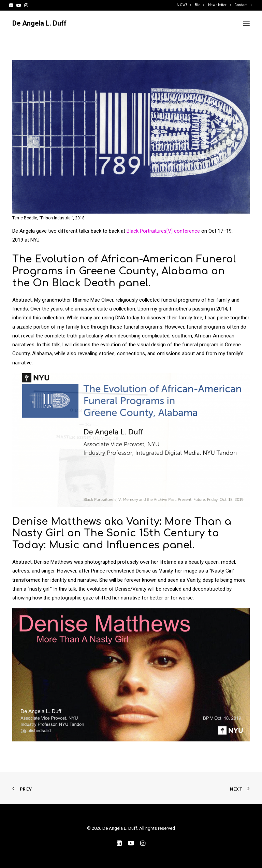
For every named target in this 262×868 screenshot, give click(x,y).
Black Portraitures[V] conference (163, 231)
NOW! (184, 5)
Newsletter (220, 5)
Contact (243, 5)
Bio (200, 5)
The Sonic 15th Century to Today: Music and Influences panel (116, 539)
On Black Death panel (91, 283)
